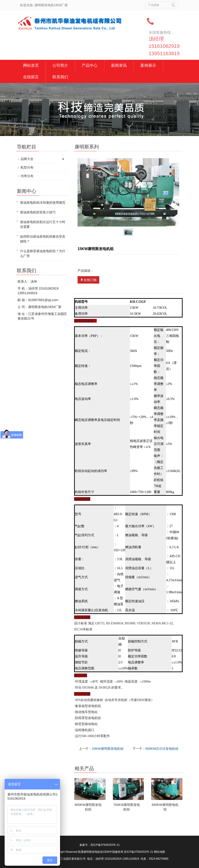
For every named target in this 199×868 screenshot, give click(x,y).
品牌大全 (27, 159)
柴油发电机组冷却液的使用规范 (43, 203)
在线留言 (31, 77)
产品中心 (90, 65)
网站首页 (31, 65)
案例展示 (148, 65)
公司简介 (60, 65)
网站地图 (160, 852)
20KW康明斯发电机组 (108, 749)
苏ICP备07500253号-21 (105, 845)
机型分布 (27, 167)
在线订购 (88, 280)
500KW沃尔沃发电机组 (162, 749)
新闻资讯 (119, 65)
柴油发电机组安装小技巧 (38, 212)
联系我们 (60, 77)
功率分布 (27, 176)
